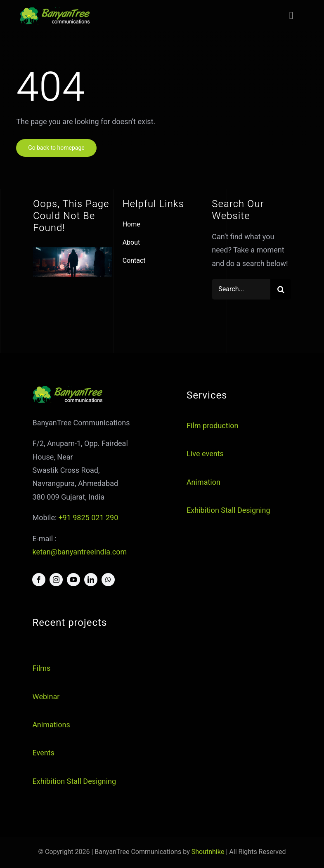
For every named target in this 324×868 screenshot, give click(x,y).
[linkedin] (91, 580)
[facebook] (39, 580)
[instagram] (56, 580)
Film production (212, 426)
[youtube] (73, 580)
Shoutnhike (208, 852)
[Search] (281, 289)
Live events (205, 454)
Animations (51, 725)
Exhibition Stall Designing (228, 511)
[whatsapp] (108, 580)
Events (43, 753)
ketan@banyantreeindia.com (79, 552)
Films (41, 669)
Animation (203, 482)
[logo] (55, 11)
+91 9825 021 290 (88, 518)
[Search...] (241, 289)
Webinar (46, 697)
